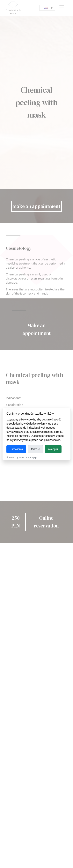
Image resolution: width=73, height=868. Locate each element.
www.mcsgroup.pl (28, 457)
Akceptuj (53, 449)
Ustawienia (16, 449)
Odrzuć (35, 449)
